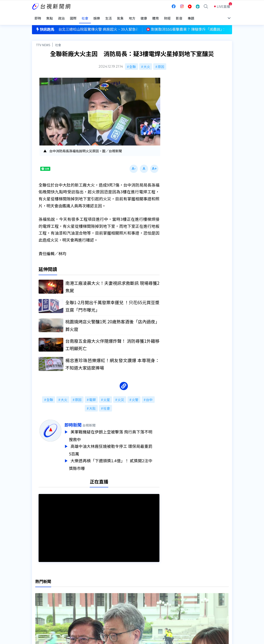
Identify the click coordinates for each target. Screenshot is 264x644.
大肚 (92, 405)
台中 (149, 396)
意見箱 (80, 595)
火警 (135, 396)
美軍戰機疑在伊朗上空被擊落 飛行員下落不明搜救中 (118, 432)
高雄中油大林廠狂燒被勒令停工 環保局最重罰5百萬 (118, 446)
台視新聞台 (174, 558)
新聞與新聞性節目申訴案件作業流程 (145, 595)
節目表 (37, 601)
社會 (58, 40)
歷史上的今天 (85, 606)
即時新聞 (80, 421)
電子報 (123, 601)
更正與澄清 (83, 589)
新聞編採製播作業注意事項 (138, 589)
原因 (161, 62)
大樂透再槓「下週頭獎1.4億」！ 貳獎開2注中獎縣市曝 (118, 460)
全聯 (133, 62)
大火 (147, 62)
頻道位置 (39, 595)
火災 (121, 396)
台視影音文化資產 (45, 589)
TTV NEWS (43, 40)
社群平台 (39, 606)
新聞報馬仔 (83, 601)
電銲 (92, 396)
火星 (107, 396)
